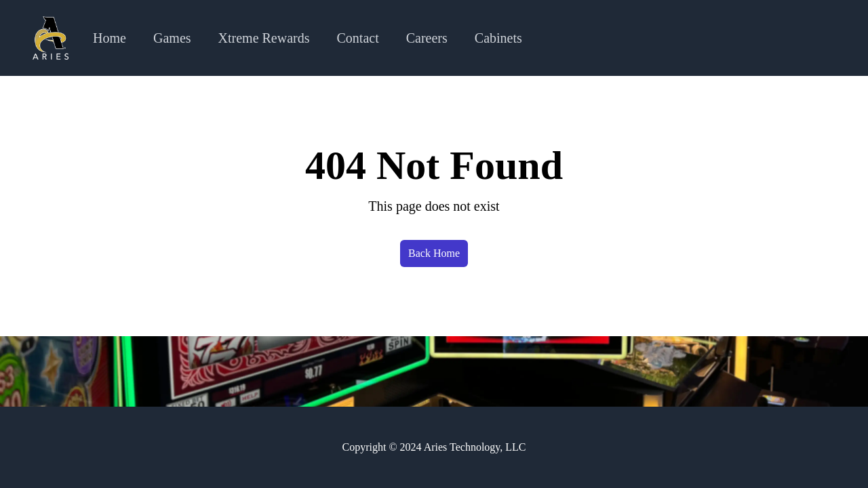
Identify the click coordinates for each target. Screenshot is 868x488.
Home (110, 38)
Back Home (434, 253)
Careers (427, 38)
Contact (358, 38)
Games (172, 38)
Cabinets (498, 38)
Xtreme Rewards (264, 38)
